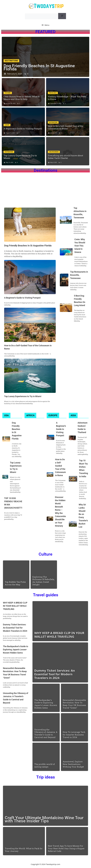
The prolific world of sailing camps (44, 765)
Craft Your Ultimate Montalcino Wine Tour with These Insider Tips (44, 819)
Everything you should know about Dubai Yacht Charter (65, 157)
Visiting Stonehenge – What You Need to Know (67, 98)
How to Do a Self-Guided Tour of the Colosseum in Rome (66, 127)
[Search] (62, 16)
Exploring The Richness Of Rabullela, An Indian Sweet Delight (43, 581)
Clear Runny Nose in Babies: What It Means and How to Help (22, 98)
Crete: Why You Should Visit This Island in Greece (80, 246)
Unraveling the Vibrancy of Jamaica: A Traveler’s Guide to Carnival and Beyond (46, 733)
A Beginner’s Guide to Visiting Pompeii (23, 129)
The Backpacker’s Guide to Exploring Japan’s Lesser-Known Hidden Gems (16, 650)
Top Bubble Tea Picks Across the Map (15, 583)
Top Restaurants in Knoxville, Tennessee (79, 275)
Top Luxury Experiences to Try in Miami (20, 157)
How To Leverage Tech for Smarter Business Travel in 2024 (74, 735)
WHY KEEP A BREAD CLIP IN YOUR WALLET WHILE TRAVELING (15, 606)
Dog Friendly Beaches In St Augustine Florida (39, 67)
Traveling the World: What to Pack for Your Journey (24, 850)
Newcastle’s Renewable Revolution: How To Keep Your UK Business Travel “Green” (74, 704)
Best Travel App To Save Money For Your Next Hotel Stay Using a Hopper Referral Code (66, 848)
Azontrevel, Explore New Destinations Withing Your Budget (73, 764)
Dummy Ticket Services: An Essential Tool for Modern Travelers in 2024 (15, 628)
